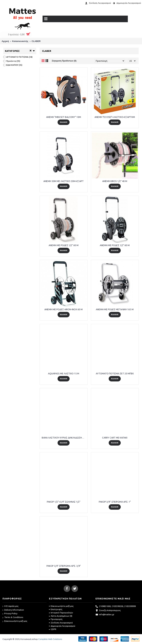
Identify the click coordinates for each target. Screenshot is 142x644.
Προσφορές (56, 619)
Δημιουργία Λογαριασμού (62, 626)
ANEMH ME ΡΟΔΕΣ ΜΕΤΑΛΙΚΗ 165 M (115, 309)
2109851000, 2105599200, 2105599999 (116, 607)
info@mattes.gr (105, 615)
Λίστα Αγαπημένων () (61, 616)
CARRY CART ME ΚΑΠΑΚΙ (115, 438)
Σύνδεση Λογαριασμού (61, 623)
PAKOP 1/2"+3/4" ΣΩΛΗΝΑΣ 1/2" (64, 502)
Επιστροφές (56, 609)
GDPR (53, 629)
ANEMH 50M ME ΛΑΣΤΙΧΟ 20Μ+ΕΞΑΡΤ (63, 181)
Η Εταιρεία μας (10, 606)
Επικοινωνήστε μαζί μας (15, 621)
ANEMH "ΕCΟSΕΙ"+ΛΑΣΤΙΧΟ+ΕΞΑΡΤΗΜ (115, 117)
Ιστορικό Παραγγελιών (61, 613)
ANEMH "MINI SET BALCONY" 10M (64, 117)
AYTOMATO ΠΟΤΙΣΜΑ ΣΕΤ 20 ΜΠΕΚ (115, 374)
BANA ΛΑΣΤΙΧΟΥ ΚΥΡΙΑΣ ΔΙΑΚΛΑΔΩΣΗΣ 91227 (64, 438)
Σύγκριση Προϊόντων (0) (64, 61)
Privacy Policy (10, 614)
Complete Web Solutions (50, 639)
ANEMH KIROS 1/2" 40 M (115, 181)
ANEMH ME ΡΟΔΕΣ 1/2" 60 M (64, 245)
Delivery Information (13, 610)
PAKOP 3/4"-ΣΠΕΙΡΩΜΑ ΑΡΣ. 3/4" (64, 566)
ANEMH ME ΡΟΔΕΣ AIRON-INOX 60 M (63, 309)
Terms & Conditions (13, 617)
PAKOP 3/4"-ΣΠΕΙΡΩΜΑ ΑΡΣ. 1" (115, 502)
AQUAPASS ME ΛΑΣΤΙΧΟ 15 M (64, 374)
